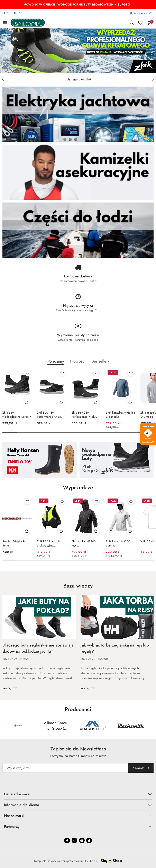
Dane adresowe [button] (78, 794)
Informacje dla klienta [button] (78, 805)
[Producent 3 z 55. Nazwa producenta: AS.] (93, 726)
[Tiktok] (89, 840)
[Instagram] (74, 840)
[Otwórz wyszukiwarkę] (132, 22)
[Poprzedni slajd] (3, 79)
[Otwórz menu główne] (5, 23)
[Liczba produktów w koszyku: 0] (149, 22)
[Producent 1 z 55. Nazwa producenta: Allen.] (18, 726)
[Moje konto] (140, 13)
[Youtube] (82, 840)
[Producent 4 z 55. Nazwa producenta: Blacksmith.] (131, 726)
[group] (78, 51)
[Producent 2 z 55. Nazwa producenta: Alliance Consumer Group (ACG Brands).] (56, 726)
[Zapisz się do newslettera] (65, 768)
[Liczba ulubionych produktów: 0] (140, 22)
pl (6, 13)
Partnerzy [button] (78, 826)
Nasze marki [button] (78, 816)
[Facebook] (67, 840)
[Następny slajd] (153, 79)
